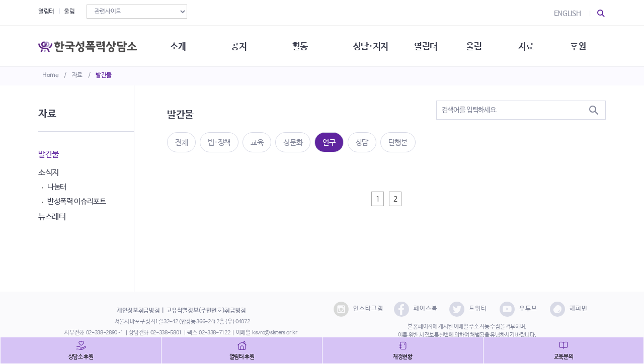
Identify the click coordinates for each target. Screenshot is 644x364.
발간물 (104, 75)
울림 (69, 12)
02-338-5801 (166, 333)
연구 (329, 143)
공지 (240, 45)
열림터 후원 (242, 357)
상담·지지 (373, 45)
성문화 (293, 143)
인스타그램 (358, 309)
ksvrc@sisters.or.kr (274, 333)
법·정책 (219, 143)
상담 (362, 143)
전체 (181, 143)
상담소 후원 (81, 357)
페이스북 (416, 309)
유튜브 (518, 309)
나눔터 (57, 187)
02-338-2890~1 (105, 333)
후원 (581, 45)
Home (51, 75)
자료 (77, 75)
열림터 (46, 12)
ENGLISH (568, 14)
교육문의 (564, 357)
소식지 (49, 173)
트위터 (468, 309)
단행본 (398, 143)
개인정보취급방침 (138, 311)
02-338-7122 (214, 333)
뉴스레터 (52, 217)
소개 (179, 45)
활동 (302, 45)
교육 (257, 143)
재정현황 (403, 357)
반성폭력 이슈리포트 (77, 201)
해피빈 (569, 309)
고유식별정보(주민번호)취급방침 (206, 311)
